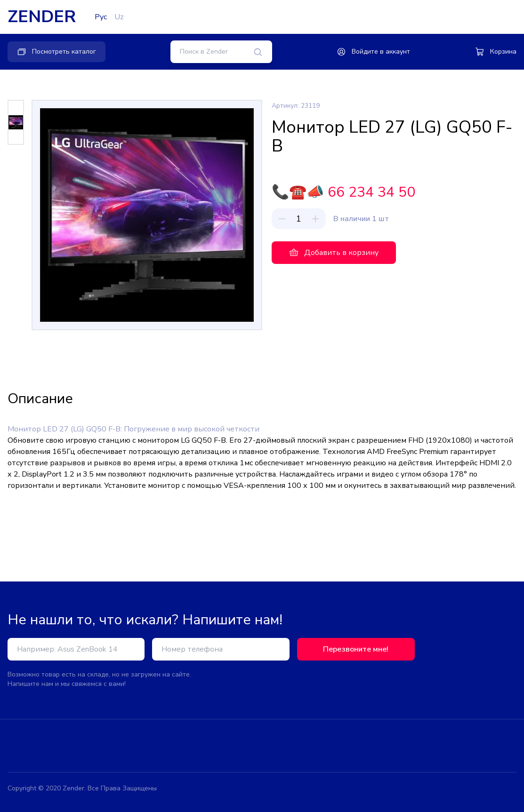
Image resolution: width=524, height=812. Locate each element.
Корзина (496, 52)
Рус (101, 17)
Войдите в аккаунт (373, 52)
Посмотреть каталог (56, 52)
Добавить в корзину (334, 253)
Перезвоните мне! (356, 649)
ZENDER (42, 17)
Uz (119, 17)
